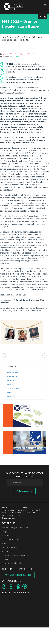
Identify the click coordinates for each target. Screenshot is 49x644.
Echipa (5, 532)
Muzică (10, 385)
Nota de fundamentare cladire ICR (15, 555)
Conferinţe (12, 376)
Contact (5, 559)
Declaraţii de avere (9, 547)
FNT (12, 57)
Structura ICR (7, 536)
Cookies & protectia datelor (12, 563)
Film (9, 393)
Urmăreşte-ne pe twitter (18, 575)
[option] (22, 332)
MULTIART (12, 397)
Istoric (4, 543)
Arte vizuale (13, 372)
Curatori (17, 57)
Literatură (12, 380)
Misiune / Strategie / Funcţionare (15, 528)
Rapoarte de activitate (10, 540)
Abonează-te (25, 491)
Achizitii (5, 551)
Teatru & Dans (14, 389)
